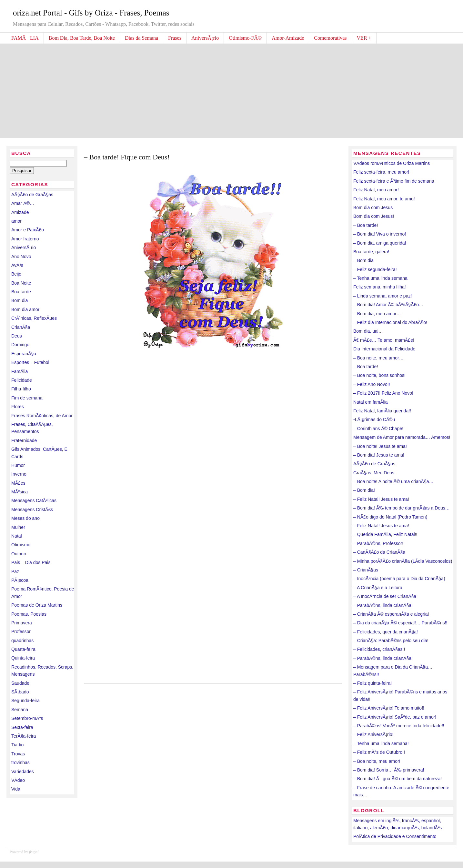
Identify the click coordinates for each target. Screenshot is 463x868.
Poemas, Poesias (29, 614)
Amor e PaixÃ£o (28, 230)
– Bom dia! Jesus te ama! (379, 455)
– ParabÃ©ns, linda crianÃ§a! (383, 605)
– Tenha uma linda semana (380, 278)
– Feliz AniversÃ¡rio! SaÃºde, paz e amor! (395, 717)
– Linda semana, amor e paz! (382, 296)
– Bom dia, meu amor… (377, 314)
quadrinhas (22, 641)
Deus (17, 336)
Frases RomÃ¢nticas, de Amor (42, 416)
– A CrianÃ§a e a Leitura (378, 588)
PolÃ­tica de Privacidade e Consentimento (395, 836)
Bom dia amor (25, 309)
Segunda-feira (25, 701)
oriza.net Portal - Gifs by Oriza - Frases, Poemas (91, 13)
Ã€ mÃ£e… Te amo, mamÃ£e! (384, 340)
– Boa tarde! (366, 225)
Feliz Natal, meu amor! (376, 190)
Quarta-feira (23, 649)
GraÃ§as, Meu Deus (374, 473)
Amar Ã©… (23, 203)
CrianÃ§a (21, 327)
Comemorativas (330, 38)
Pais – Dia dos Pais (31, 562)
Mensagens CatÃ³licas (34, 500)
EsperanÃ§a (24, 354)
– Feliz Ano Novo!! (372, 384)
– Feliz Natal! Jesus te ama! (381, 499)
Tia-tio (17, 745)
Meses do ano (25, 518)
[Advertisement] (232, 90)
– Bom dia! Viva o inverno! (380, 234)
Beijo (16, 274)
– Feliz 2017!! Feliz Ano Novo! (383, 393)
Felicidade (22, 380)
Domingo (20, 345)
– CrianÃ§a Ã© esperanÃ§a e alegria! (391, 614)
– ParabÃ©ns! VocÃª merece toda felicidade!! (399, 726)
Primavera (22, 623)
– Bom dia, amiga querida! (380, 243)
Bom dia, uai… (368, 331)
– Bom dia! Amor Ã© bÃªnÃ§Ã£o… (388, 305)
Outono (19, 554)
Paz (15, 571)
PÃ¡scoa (20, 580)
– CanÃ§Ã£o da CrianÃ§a (379, 552)
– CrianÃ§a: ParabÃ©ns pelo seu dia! (391, 641)
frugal (34, 852)
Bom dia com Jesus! (374, 216)
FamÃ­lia (20, 371)
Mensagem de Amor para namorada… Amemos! (402, 437)
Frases (175, 38)
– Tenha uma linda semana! (381, 743)
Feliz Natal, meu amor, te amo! (384, 199)
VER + (364, 38)
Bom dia (20, 300)
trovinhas (20, 762)
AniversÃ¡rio (205, 38)
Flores (18, 407)
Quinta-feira (23, 658)
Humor (18, 465)
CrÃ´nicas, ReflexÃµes (34, 318)
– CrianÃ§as (366, 570)
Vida (16, 789)
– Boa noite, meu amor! (377, 761)
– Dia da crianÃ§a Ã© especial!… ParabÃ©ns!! (400, 623)
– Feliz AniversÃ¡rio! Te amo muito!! (389, 708)
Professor (21, 631)
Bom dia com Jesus (373, 207)
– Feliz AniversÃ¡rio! (373, 734)
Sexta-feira (22, 727)
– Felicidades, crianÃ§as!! (379, 649)
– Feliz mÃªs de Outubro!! (379, 752)
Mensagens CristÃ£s (32, 510)
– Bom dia (363, 260)
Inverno (19, 474)
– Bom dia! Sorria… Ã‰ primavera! (389, 770)
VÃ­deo (18, 780)
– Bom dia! (364, 490)
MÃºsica (20, 492)
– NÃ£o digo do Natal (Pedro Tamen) (390, 517)
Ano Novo (21, 257)
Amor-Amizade (288, 38)
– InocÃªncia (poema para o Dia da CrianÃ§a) (399, 579)
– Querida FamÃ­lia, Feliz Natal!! (385, 534)
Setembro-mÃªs (27, 718)
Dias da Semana (141, 38)
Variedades (23, 772)
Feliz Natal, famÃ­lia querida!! (382, 411)
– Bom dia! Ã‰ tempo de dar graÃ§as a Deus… (402, 508)
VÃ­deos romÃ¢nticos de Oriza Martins (392, 163)
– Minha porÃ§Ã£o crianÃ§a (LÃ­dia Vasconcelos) (403, 561)
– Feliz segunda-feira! (375, 269)
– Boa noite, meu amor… (378, 358)
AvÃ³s (17, 265)
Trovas (18, 754)
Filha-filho (21, 389)
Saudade (20, 683)
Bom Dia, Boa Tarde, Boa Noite (82, 38)
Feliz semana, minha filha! (380, 287)
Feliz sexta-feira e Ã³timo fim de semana (394, 181)
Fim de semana (27, 398)
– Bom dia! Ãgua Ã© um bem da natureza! (398, 779)
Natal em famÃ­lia (371, 402)
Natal (17, 536)
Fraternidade (24, 440)
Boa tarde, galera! (371, 252)
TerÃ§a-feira (24, 736)
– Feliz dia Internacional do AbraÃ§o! (390, 322)
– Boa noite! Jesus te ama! (380, 446)
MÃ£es (18, 483)
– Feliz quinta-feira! (372, 683)
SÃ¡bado (20, 692)
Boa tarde (21, 292)
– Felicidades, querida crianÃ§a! (386, 632)
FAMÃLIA (25, 38)
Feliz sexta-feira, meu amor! (381, 172)
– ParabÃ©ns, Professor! (378, 543)
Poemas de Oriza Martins (37, 605)
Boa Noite (21, 283)
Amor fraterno (25, 239)
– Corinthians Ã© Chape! (378, 429)
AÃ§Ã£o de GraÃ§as (32, 195)
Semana (20, 710)
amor (16, 221)
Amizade (20, 212)
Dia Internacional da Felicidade (384, 349)
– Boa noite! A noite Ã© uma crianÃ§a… (393, 481)
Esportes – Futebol (30, 362)
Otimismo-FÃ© (245, 38)
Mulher (18, 527)
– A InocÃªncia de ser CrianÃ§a (385, 596)
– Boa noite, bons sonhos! (379, 375)
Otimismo (21, 545)
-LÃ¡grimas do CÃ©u (374, 419)
